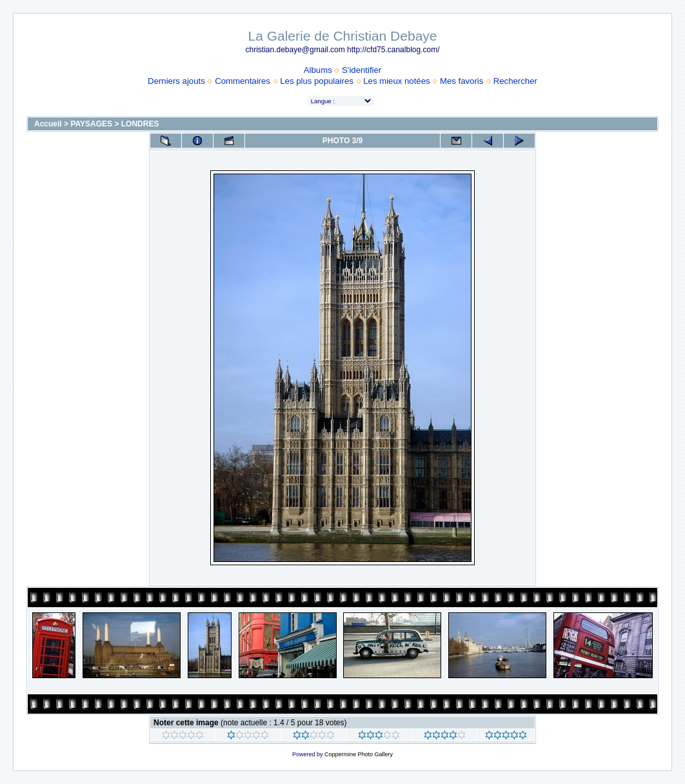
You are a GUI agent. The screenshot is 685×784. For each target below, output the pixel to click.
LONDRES (140, 124)
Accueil (48, 124)
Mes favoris (462, 81)
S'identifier (362, 70)
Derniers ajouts (176, 81)
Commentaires (243, 81)
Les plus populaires (317, 81)
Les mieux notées (396, 81)
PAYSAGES (91, 124)
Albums (318, 70)
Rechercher (515, 81)
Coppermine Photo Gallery (359, 754)
